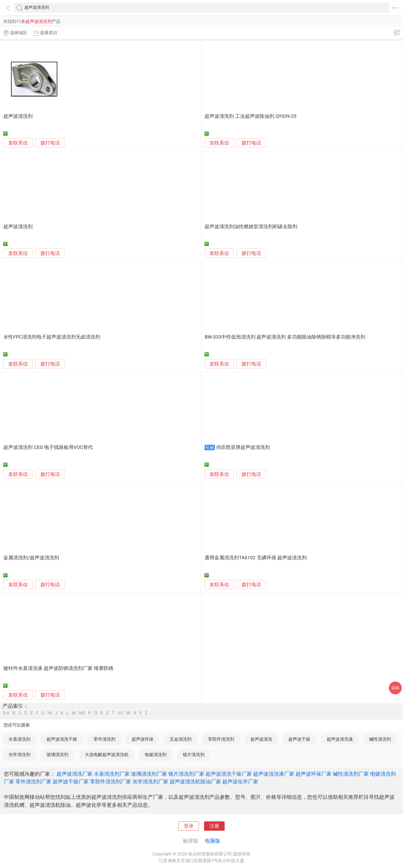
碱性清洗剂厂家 (351, 774)
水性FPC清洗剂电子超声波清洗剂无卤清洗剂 (52, 337)
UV (120, 713)
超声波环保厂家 (314, 774)
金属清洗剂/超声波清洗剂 (31, 558)
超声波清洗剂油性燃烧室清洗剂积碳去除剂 (251, 227)
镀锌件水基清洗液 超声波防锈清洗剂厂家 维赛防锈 (58, 668)
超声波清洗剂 (18, 116)
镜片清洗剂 (194, 755)
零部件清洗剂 (221, 739)
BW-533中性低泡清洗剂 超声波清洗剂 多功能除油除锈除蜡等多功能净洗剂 (285, 337)
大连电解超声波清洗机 (107, 755)
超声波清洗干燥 (62, 739)
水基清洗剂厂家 (112, 774)
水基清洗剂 (19, 739)
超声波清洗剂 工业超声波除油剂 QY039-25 (250, 116)
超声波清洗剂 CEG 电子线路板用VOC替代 (48, 447)
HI (50, 713)
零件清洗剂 (104, 739)
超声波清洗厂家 (75, 774)
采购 (395, 688)
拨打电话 (50, 143)
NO (82, 713)
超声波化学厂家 (240, 782)
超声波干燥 (299, 739)
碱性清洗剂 (380, 739)
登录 (189, 826)
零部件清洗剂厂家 (111, 782)
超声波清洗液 (340, 739)
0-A (6, 713)
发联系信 (18, 143)
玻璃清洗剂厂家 (149, 774)
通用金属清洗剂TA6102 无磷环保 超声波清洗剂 (256, 558)
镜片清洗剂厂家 (186, 774)
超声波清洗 (261, 739)
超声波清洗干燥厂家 (229, 774)
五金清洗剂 (181, 739)
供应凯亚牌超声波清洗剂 (243, 447)
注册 (214, 826)
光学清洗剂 (19, 755)
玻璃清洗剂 (57, 755)
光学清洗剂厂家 (150, 782)
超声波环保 (143, 739)
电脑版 (213, 841)
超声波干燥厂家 (71, 782)
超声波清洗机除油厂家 (195, 782)
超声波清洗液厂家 (274, 774)
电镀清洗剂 (156, 755)
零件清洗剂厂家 (33, 782)
